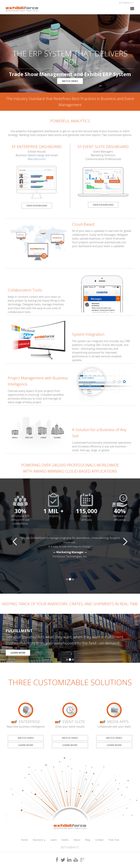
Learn (54, 840)
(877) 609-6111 (70, 847)
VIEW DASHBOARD (37, 206)
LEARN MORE (18, 653)
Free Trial (114, 840)
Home (24, 840)
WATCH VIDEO (70, 81)
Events (65, 840)
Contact (99, 840)
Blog (88, 840)
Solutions (39, 840)
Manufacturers (37, 159)
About (77, 840)
